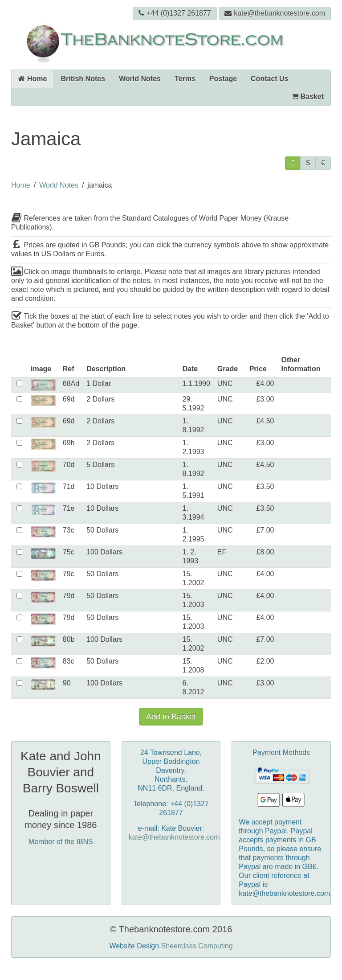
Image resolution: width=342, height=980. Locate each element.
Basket (308, 96)
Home (33, 79)
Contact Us (269, 79)
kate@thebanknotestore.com (275, 13)
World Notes (140, 79)
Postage (223, 79)
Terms (185, 79)
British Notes (83, 79)
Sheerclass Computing (197, 946)
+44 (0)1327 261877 (175, 13)
